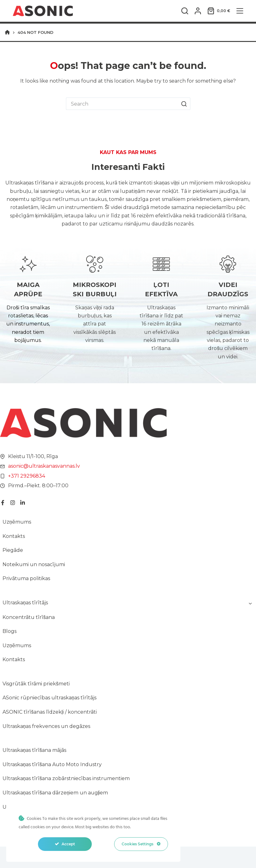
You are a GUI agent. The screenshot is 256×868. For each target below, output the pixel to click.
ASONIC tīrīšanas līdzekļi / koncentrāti (50, 712)
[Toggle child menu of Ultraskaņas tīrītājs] (250, 603)
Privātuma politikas (26, 578)
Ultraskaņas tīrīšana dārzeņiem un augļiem (55, 793)
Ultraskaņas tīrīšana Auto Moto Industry (52, 764)
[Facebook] (3, 503)
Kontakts (14, 536)
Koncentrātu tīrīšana (29, 617)
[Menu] (240, 11)
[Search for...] (122, 104)
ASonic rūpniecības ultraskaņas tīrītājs (49, 698)
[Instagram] (13, 503)
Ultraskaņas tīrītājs (25, 603)
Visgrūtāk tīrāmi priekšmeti (36, 684)
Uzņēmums (17, 522)
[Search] (185, 11)
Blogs (9, 631)
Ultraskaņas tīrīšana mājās (34, 750)
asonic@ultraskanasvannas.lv (44, 466)
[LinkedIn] (23, 503)
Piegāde (13, 550)
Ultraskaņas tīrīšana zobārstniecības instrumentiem (66, 778)
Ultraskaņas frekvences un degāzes (46, 726)
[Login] (198, 11)
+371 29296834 (27, 476)
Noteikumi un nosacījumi (34, 564)
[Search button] (184, 104)
